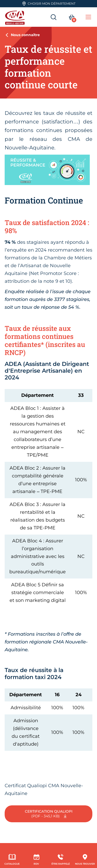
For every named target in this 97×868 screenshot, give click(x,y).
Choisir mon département (49, 4)
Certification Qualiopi (49, 814)
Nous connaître (25, 35)
